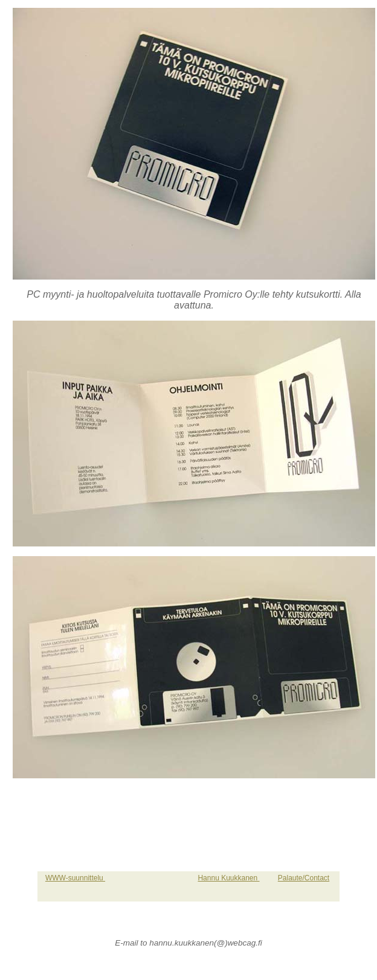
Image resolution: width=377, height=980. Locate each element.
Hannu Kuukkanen (228, 878)
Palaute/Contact (304, 878)
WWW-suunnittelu (75, 878)
